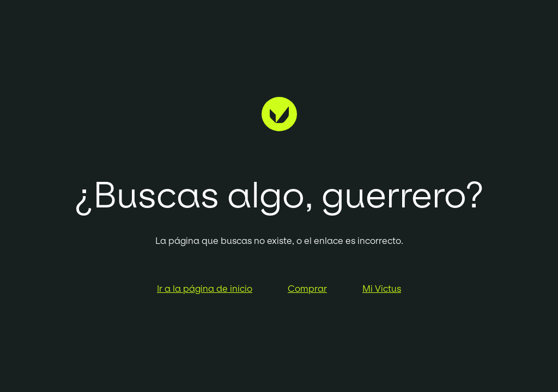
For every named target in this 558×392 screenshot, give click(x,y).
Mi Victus (382, 289)
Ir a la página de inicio (205, 289)
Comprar (307, 289)
